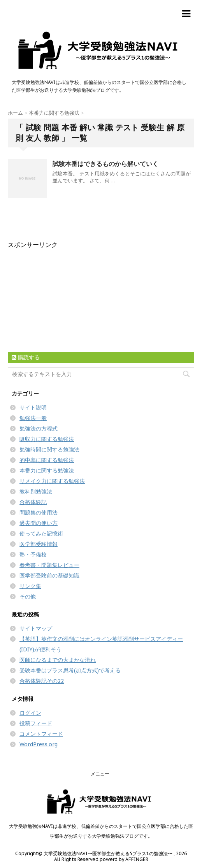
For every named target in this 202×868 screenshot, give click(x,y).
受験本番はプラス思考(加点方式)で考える (70, 670)
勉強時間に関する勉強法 (49, 450)
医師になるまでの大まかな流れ (58, 660)
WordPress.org (39, 744)
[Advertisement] (66, 298)
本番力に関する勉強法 (47, 471)
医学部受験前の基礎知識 (49, 576)
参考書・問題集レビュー (49, 565)
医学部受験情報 (39, 544)
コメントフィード (41, 734)
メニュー (100, 774)
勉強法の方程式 (39, 429)
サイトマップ (36, 628)
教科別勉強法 (36, 492)
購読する (26, 357)
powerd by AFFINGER (124, 859)
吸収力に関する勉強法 (47, 439)
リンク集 (30, 586)
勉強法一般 (33, 418)
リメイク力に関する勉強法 (52, 481)
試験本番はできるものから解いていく (105, 164)
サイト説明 (33, 408)
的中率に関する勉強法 (47, 460)
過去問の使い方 (39, 523)
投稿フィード (36, 723)
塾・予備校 (33, 555)
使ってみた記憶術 (41, 534)
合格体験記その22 (42, 681)
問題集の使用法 (39, 513)
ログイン (30, 713)
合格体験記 (33, 502)
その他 (28, 597)
